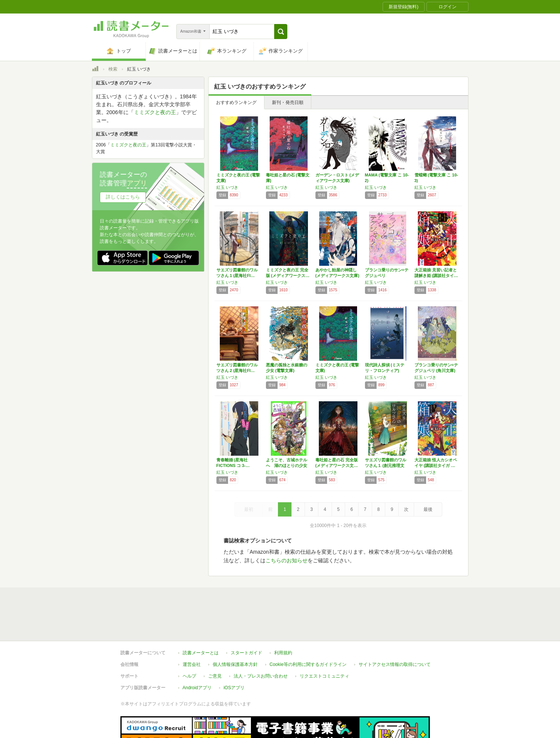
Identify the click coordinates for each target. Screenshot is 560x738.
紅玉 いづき (227, 187)
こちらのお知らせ (287, 560)
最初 (249, 509)
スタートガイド (246, 618)
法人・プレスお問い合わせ (261, 642)
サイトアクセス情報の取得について (395, 630)
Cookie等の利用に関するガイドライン (308, 630)
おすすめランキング (236, 102)
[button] (281, 32)
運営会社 (192, 630)
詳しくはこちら (123, 197)
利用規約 (283, 618)
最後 (428, 509)
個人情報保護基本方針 (235, 630)
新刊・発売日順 (288, 102)
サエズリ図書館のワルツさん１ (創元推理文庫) (386, 465)
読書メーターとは (201, 618)
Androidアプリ (197, 653)
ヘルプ (189, 642)
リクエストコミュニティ (324, 642)
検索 (113, 69)
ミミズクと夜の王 (155, 112)
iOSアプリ (234, 653)
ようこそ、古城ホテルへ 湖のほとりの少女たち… (287, 465)
